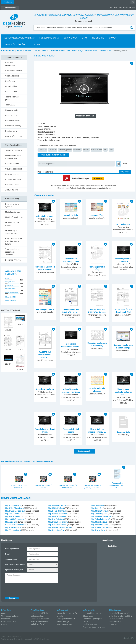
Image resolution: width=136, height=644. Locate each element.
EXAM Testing (62, 621)
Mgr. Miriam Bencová (100, 525)
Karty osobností (12, 115)
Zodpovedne (114, 621)
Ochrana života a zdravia (12, 224)
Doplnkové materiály (14, 136)
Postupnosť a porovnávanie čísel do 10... (117, 485)
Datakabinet (6, 51)
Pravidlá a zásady (90, 624)
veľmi (7, 278)
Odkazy (113, 38)
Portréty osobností (13, 121)
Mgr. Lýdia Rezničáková (58, 522)
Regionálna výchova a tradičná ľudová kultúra (14, 241)
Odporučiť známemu (85, 116)
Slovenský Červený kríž (66, 613)
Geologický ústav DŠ (65, 619)
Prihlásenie (8, 2)
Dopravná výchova (13, 260)
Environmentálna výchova (12, 205)
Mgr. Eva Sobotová (56, 519)
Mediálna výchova (13, 212)
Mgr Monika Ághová (99, 514)
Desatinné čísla (71, 215)
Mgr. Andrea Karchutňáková (60, 527)
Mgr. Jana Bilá (11, 522)
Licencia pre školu (49, 38)
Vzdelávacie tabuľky (13, 71)
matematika (77, 150)
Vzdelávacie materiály (10, 616)
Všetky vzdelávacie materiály (19, 38)
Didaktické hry (11, 86)
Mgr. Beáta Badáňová (57, 511)
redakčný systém (23, 639)
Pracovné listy (11, 92)
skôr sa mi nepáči (11, 289)
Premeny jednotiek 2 (45, 309)
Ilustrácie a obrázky (13, 126)
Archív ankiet (9, 301)
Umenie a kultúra (12, 185)
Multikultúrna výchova (14, 217)
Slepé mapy (10, 81)
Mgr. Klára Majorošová (57, 525)
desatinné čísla (123, 432)
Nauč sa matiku (115, 619)
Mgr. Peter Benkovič (13, 527)
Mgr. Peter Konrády (56, 530)
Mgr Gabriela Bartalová (101, 519)
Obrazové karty (11, 110)
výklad (111, 150)
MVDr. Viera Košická (100, 527)
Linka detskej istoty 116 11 (120, 616)
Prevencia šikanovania (118, 613)
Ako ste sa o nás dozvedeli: (16, 564)
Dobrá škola (70, 38)
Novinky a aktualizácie (10, 64)
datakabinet (112, 546)
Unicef (59, 616)
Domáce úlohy (11, 131)
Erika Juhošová (97, 505)
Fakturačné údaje (8, 621)
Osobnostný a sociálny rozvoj (11, 232)
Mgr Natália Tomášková (15, 519)
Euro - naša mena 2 (123, 224)
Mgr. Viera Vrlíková (13, 530)
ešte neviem (9, 285)
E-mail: (8, 554)
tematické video (97, 150)
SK (133, 2)
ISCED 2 (36, 51)
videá (106, 150)
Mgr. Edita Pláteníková (14, 508)
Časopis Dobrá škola (39, 613)
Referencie (98, 38)
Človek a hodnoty (12, 174)
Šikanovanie (88, 616)
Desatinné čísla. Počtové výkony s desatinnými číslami (78, 51)
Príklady (112, 624)
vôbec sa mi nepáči (11, 292)
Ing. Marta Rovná (12, 514)
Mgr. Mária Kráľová (56, 508)
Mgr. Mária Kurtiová (99, 522)
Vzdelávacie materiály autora (53, 155)
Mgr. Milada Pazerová (57, 505)
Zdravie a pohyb (12, 190)
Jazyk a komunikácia (14, 150)
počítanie (86, 150)
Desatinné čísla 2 (97, 215)
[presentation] (25, 589)
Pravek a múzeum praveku (94, 627)
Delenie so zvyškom (45, 389)
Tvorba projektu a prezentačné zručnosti (12, 252)
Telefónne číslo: (11, 559)
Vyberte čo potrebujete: (14, 570)
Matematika (54, 51)
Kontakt (36, 44)
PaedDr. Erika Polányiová (16, 525)
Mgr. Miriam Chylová (100, 511)
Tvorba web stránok (8, 639)
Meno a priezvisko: (12, 549)
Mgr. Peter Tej (97, 508)
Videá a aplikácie (12, 76)
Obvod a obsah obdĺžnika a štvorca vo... (123, 392)
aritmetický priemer (65, 150)
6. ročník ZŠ (44, 51)
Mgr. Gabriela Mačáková (101, 516)
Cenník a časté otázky (15, 44)
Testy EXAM (10, 105)
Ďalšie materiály (84, 451)
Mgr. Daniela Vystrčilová (15, 511)
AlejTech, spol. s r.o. (42, 639)
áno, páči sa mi (10, 282)
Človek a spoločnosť (14, 169)
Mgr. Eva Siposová (13, 505)
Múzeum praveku (64, 624)
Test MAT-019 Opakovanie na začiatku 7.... (45, 355)
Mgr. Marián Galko (13, 516)
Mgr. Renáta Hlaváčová (58, 514)
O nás (85, 38)
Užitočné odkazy (37, 616)
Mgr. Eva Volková (98, 530)
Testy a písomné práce (12, 98)
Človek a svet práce (13, 179)
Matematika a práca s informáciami (13, 157)
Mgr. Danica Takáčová (57, 516)
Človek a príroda (12, 164)
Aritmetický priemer (105, 51)
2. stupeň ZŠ (42, 150)
